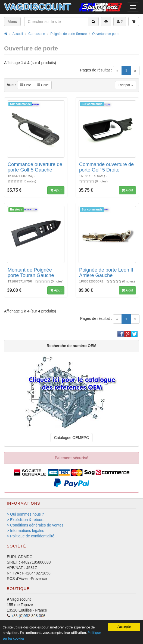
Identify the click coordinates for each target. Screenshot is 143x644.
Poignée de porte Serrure (69, 34)
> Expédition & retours (26, 520)
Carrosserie (37, 34)
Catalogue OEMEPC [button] (71, 438)
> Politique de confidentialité (31, 536)
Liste (26, 85)
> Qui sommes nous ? (25, 514)
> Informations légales (25, 531)
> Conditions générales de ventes (35, 525)
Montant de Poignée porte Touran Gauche (31, 273)
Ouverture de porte (106, 34)
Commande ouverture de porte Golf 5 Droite (106, 167)
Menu (12, 22)
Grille (43, 85)
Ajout (56, 190)
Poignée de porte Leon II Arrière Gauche (106, 273)
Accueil (18, 34)
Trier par (126, 85)
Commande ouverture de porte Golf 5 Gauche (35, 167)
